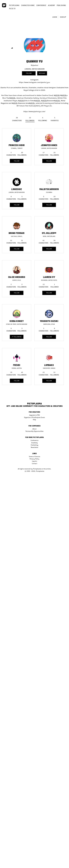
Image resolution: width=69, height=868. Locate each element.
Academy (51, 5)
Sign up (63, 17)
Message (42, 73)
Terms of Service (35, 457)
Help (34, 420)
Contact (34, 464)
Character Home (28, 5)
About (34, 429)
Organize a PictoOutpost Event (34, 417)
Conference (41, 5)
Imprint (34, 461)
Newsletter (35, 447)
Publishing (61, 5)
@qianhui (35, 65)
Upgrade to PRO (34, 415)
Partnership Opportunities (35, 431)
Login (55, 17)
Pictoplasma (14, 5)
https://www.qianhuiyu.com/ (34, 112)
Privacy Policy (34, 459)
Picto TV (12, 9)
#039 (57, 95)
